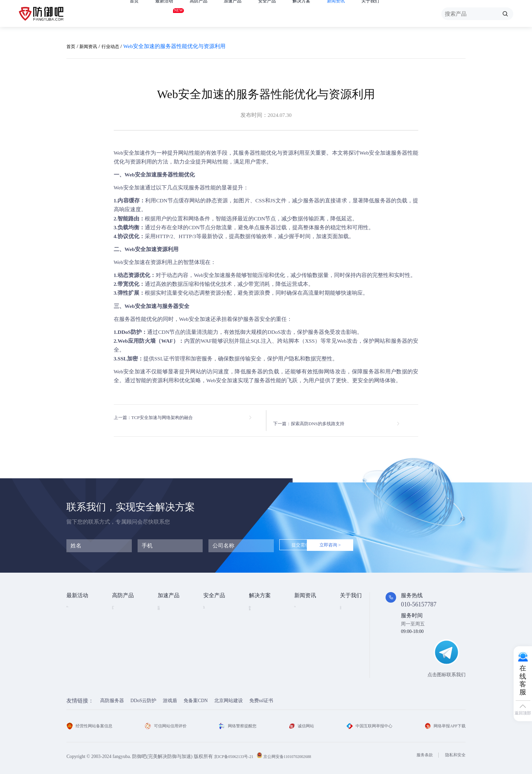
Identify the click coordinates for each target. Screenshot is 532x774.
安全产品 (283, 14)
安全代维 (213, 625)
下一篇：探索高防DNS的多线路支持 (322, 418)
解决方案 (322, 14)
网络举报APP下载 (442, 721)
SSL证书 (212, 604)
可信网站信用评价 (168, 721)
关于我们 (399, 14)
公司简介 (349, 604)
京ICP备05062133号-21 (237, 751)
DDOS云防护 (126, 604)
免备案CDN (196, 696)
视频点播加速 (172, 635)
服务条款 (420, 750)
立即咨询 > (360, 541)
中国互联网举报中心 (367, 721)
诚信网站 (301, 721)
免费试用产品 (81, 614)
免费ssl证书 (261, 696)
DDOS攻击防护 (265, 614)
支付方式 (349, 635)
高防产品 (207, 14)
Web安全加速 (130, 153)
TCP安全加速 (171, 625)
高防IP (119, 614)
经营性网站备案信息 (92, 721)
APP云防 (121, 635)
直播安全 (259, 635)
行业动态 (119, 46)
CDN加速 (167, 614)
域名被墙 (259, 665)
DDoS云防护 (143, 696)
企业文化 (349, 614)
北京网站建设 (229, 696)
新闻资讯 (360, 14)
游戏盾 (119, 625)
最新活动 (168, 12)
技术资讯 (304, 604)
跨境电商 (259, 645)
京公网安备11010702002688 (298, 751)
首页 (135, 14)
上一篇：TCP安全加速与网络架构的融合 (162, 418)
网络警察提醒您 (239, 721)
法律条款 (349, 625)
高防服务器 (112, 696)
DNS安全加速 (172, 655)
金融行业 (259, 604)
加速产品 (245, 14)
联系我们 (349, 645)
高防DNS (121, 645)
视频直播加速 (172, 645)
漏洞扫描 (213, 614)
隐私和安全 (454, 750)
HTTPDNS (214, 634)
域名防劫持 (261, 655)
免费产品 (76, 604)
